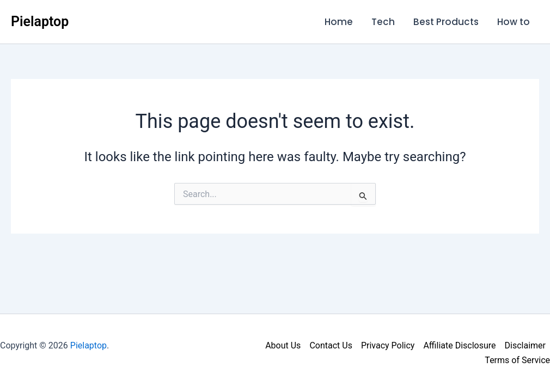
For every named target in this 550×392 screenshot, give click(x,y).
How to (514, 22)
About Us (283, 345)
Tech (383, 22)
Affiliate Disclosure (459, 345)
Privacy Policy (388, 345)
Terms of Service (517, 360)
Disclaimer (525, 345)
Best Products (446, 22)
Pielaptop (40, 22)
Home (339, 22)
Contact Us (331, 345)
